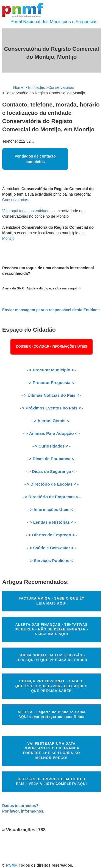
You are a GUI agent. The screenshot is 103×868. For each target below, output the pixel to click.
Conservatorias (61, 87)
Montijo (8, 238)
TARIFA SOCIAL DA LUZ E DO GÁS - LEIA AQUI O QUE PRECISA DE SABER (52, 658)
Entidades (36, 87)
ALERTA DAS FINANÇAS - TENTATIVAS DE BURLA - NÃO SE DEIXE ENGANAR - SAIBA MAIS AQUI (51, 629)
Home (18, 87)
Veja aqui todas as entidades (27, 211)
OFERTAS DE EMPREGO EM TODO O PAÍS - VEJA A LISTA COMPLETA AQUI (51, 782)
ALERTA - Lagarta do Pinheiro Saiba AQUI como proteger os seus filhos (51, 714)
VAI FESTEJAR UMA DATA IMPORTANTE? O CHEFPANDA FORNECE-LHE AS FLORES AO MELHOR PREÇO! (52, 751)
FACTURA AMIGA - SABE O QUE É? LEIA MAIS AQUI (51, 601)
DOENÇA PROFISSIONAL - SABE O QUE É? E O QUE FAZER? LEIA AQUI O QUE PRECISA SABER (51, 686)
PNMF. (12, 865)
